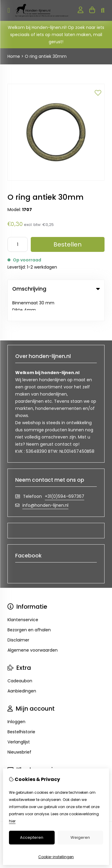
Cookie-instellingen (56, 857)
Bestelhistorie (21, 709)
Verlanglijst (19, 719)
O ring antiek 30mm (46, 56)
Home (14, 56)
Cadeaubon (20, 658)
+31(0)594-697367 (65, 473)
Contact (16, 760)
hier (12, 821)
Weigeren (80, 837)
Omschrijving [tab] (56, 289)
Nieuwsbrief (19, 729)
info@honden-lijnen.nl (45, 482)
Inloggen (16, 699)
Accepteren (32, 837)
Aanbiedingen (22, 668)
